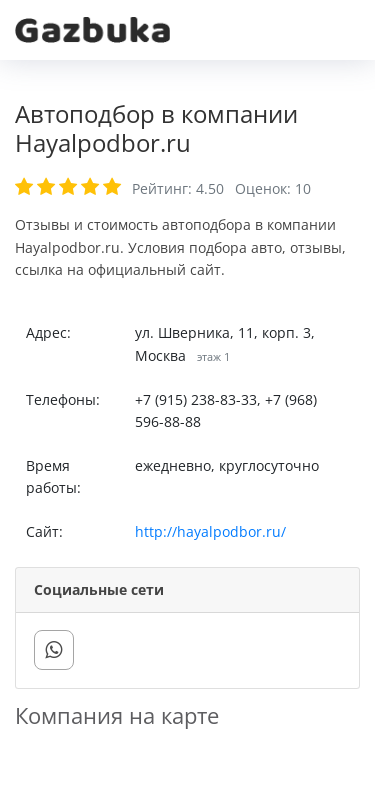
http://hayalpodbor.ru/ (210, 531)
